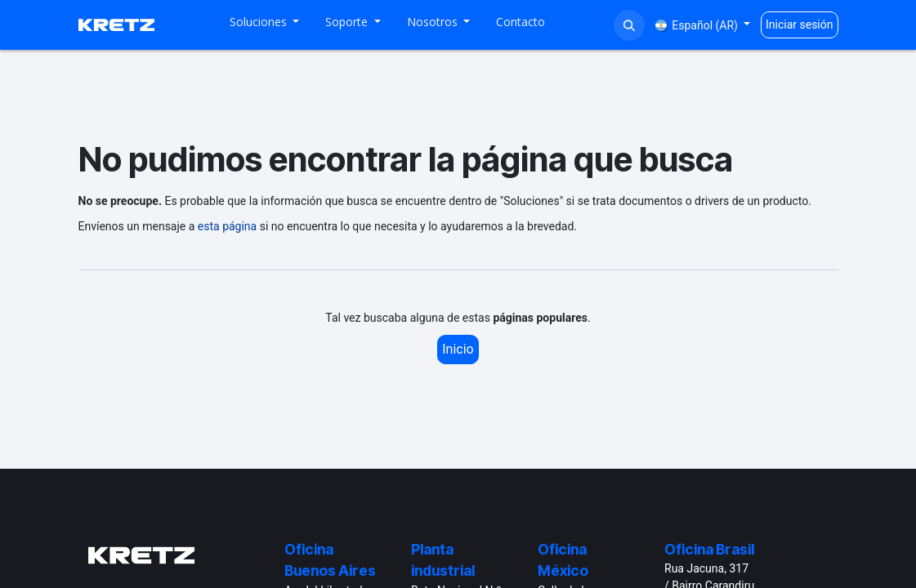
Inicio (458, 349)
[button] (629, 25)
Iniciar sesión (800, 24)
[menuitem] (265, 25)
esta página (227, 226)
